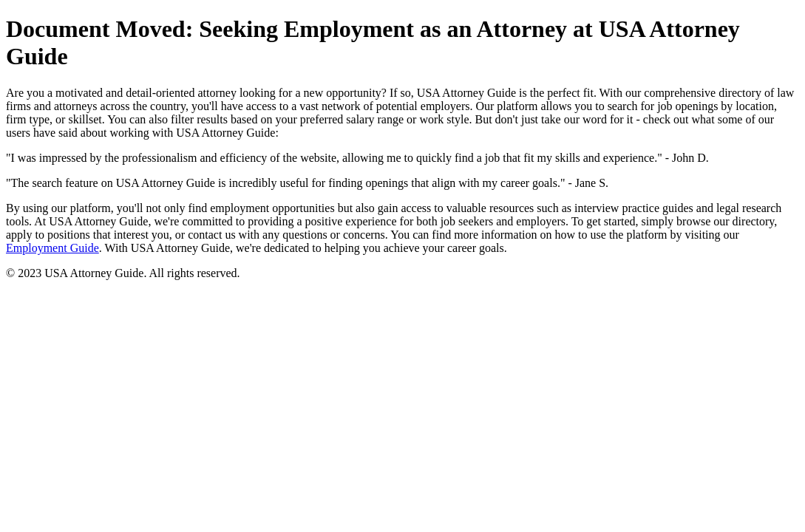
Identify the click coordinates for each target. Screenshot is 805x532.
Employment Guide (52, 248)
